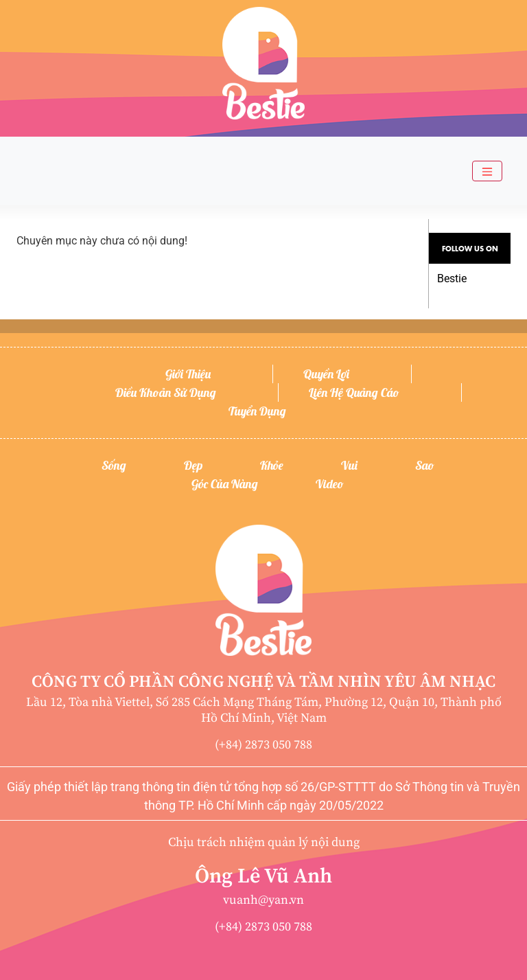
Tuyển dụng (257, 411)
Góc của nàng (225, 484)
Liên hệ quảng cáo (354, 392)
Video (330, 484)
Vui (349, 465)
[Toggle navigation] (487, 171)
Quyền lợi (326, 374)
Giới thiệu (188, 374)
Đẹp (193, 465)
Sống (114, 465)
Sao (425, 465)
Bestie (452, 278)
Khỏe (272, 465)
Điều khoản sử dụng (166, 392)
